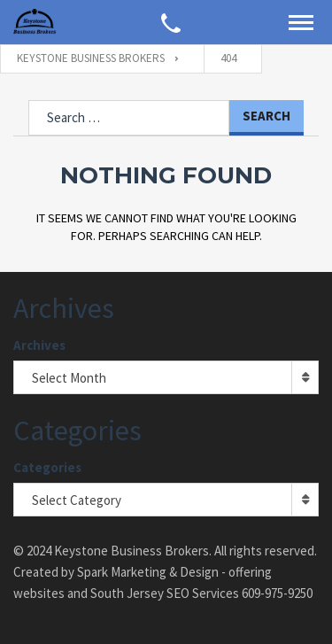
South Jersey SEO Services (165, 593)
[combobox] (166, 377)
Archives (39, 345)
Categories (47, 467)
